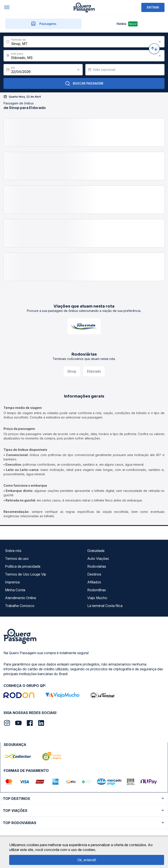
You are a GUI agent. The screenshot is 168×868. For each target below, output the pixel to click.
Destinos (94, 574)
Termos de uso (17, 558)
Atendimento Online (21, 598)
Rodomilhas (97, 590)
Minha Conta (15, 590)
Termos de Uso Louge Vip (26, 574)
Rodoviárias (97, 566)
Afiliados (94, 582)
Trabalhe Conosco (20, 606)
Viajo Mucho (97, 598)
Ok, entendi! (87, 860)
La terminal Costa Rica (105, 606)
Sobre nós (13, 551)
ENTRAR (153, 7)
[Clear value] (78, 70)
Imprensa (12, 582)
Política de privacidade (23, 566)
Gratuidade (96, 551)
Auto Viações (98, 558)
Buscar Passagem (84, 83)
